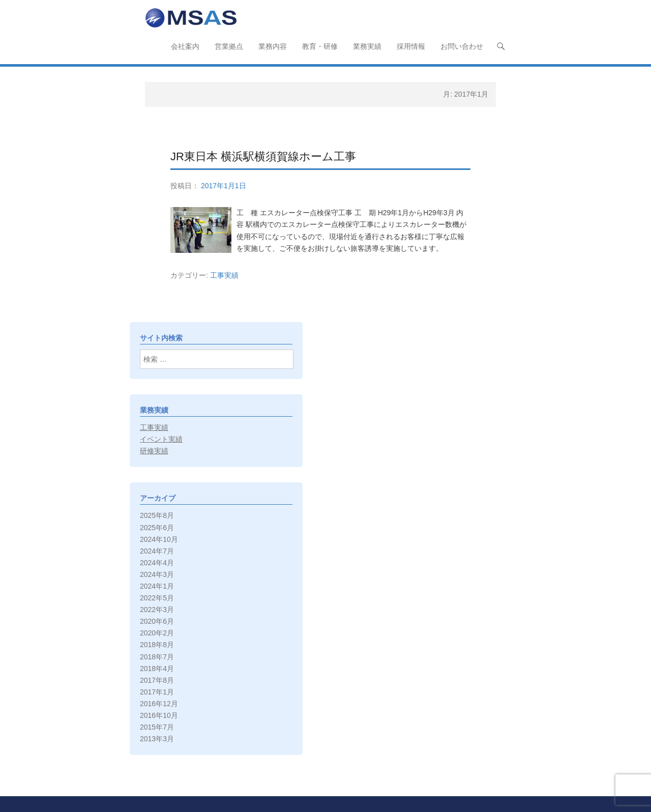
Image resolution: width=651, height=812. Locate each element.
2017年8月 (157, 680)
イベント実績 (161, 439)
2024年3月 (157, 574)
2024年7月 (157, 551)
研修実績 (154, 451)
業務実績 (367, 46)
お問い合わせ (462, 46)
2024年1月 (157, 586)
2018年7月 (157, 657)
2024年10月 (159, 539)
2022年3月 (157, 610)
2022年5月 (157, 598)
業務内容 (273, 46)
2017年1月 (157, 692)
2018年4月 (157, 669)
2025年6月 (157, 528)
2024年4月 (157, 563)
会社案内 (185, 46)
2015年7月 (157, 727)
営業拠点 (229, 46)
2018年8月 (157, 645)
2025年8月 (157, 515)
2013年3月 (157, 739)
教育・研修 (320, 46)
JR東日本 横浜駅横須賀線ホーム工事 (263, 156)
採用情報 (411, 46)
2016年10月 (159, 715)
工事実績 (224, 275)
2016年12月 (159, 704)
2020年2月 (157, 633)
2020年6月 (157, 621)
